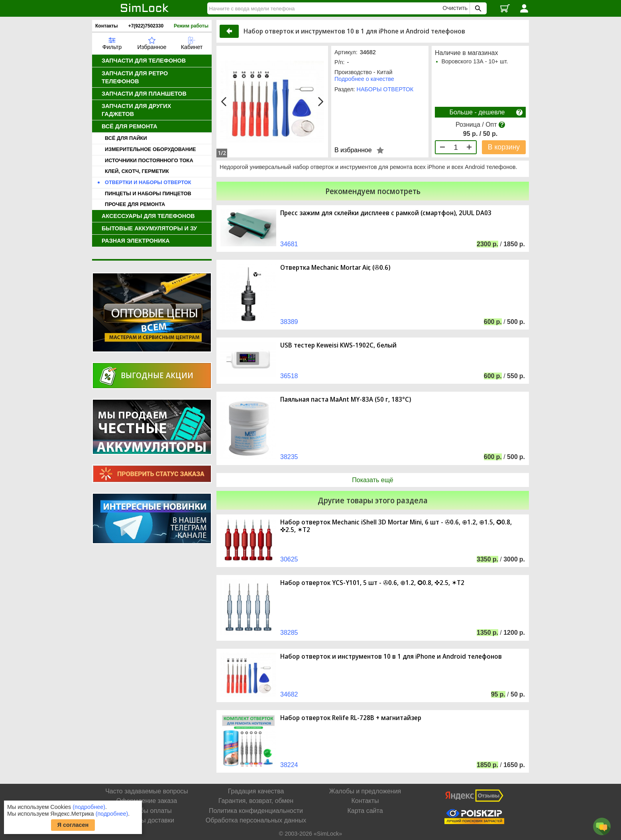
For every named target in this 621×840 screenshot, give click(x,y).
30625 (289, 559)
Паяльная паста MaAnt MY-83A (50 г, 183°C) (346, 399)
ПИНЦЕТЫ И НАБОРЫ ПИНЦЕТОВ (148, 193)
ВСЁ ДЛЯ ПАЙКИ (126, 138)
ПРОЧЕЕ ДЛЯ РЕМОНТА (135, 204)
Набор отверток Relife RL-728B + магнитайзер (351, 718)
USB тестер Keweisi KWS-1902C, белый (338, 345)
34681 (289, 244)
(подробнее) (89, 807)
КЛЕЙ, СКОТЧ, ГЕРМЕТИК (137, 171)
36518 (289, 376)
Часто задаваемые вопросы (147, 791)
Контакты (107, 26)
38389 (289, 322)
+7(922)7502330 (146, 26)
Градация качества (256, 791)
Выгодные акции (157, 375)
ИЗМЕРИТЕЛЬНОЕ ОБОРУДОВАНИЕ (150, 149)
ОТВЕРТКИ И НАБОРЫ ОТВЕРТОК (148, 182)
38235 (289, 457)
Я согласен (73, 825)
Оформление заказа (147, 801)
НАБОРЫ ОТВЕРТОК (385, 89)
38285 (289, 633)
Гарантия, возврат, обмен (256, 801)
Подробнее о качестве (364, 79)
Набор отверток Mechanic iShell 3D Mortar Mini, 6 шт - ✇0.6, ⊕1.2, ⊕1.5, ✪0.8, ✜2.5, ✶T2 (396, 526)
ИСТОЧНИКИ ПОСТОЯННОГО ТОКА (149, 160)
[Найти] (326, 8)
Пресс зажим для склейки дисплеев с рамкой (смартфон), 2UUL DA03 (386, 213)
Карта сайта (365, 811)
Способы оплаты (147, 811)
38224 (289, 765)
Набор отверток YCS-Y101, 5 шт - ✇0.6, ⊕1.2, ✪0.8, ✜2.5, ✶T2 (372, 583)
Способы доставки (147, 820)
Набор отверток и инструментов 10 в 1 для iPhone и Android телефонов (391, 656)
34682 (289, 694)
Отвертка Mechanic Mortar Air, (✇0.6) (335, 268)
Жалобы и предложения (365, 791)
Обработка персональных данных (256, 820)
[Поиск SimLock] (477, 8)
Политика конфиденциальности (256, 811)
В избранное (353, 150)
